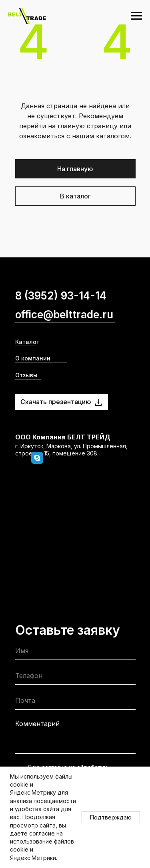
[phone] (75, 677)
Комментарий (37, 724)
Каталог (27, 342)
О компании (33, 358)
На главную (75, 169)
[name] (75, 653)
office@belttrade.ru (64, 315)
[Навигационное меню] (136, 16)
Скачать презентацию (56, 402)
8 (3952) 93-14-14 (61, 296)
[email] (75, 702)
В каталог (75, 196)
